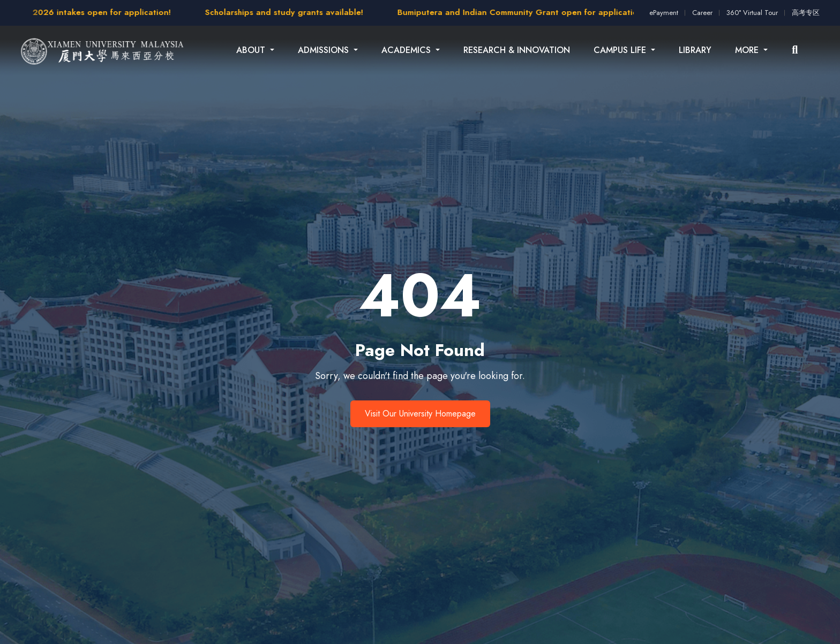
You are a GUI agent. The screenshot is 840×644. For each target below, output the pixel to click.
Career (702, 13)
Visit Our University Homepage (420, 414)
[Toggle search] (795, 50)
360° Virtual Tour (752, 13)
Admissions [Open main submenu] (325, 50)
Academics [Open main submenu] (407, 50)
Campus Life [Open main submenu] (621, 50)
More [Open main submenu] (748, 50)
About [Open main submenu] (252, 50)
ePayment (664, 13)
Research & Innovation (517, 50)
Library (695, 50)
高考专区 (806, 13)
